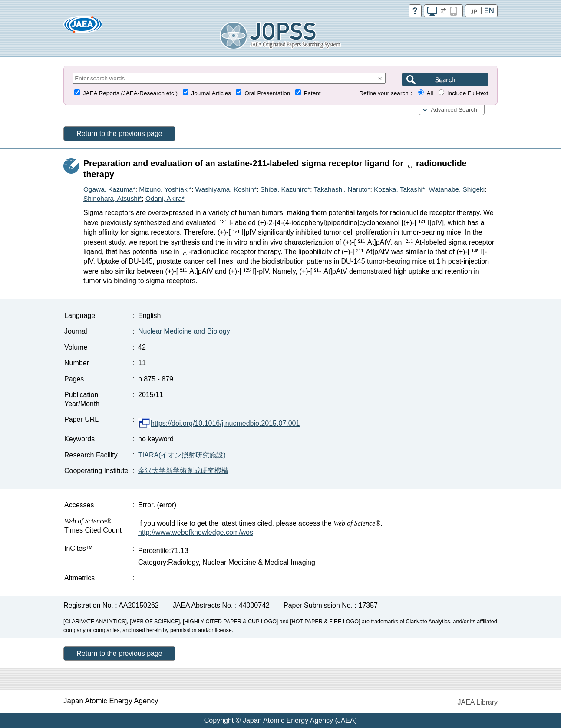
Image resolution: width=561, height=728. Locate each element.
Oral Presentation (267, 93)
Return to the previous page (119, 134)
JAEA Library (478, 702)
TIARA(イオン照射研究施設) (182, 455)
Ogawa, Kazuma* (109, 189)
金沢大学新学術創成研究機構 (183, 471)
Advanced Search (454, 110)
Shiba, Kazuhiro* (285, 189)
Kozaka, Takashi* (399, 189)
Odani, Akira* (165, 198)
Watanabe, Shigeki (457, 189)
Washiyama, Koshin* (226, 189)
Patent (312, 93)
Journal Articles (211, 93)
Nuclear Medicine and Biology (184, 331)
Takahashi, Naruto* (342, 189)
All (430, 93)
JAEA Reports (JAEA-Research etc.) (130, 93)
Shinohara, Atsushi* (112, 198)
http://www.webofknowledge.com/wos (196, 532)
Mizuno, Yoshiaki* (165, 189)
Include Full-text (468, 93)
